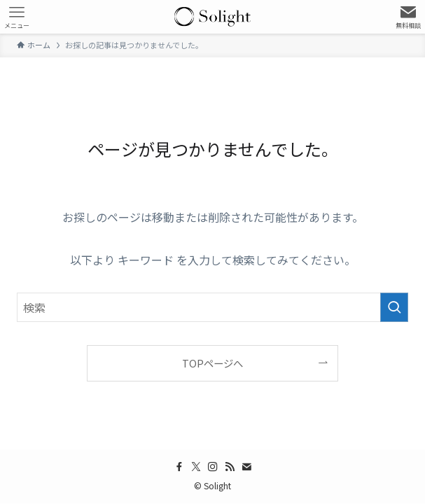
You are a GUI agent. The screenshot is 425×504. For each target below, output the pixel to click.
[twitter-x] (196, 467)
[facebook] (179, 467)
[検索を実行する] (394, 307)
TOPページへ (212, 363)
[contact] (246, 467)
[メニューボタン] (17, 17)
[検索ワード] (212, 307)
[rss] (230, 467)
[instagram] (213, 467)
